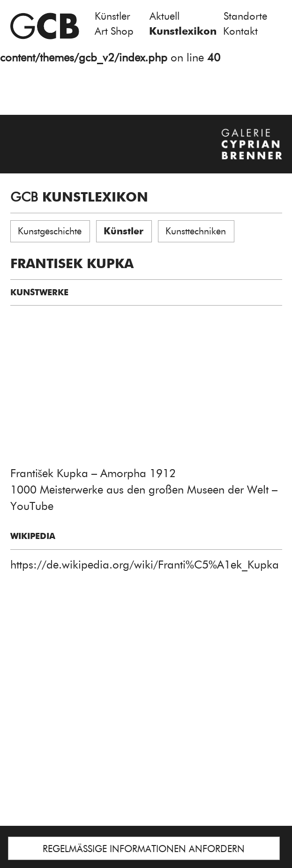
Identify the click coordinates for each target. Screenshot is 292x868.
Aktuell (165, 16)
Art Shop (114, 31)
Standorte (245, 16)
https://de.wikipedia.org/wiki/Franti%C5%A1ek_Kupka (145, 565)
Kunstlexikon (183, 31)
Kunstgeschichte (50, 231)
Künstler (112, 16)
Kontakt (240, 31)
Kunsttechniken (196, 231)
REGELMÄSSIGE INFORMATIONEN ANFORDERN (144, 849)
